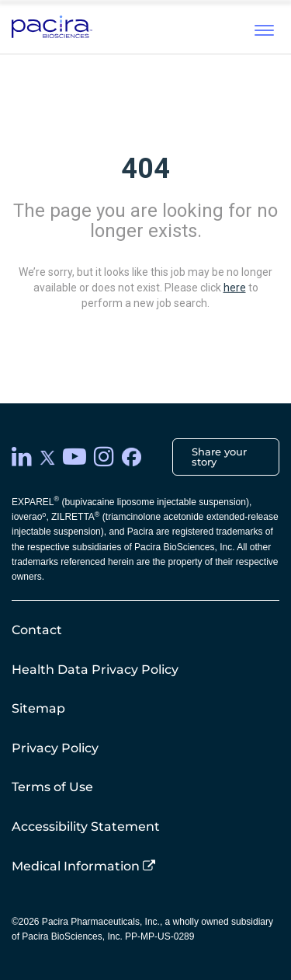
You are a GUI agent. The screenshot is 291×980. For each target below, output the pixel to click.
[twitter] (47, 457)
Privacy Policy (55, 748)
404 (145, 169)
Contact (37, 630)
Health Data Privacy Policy (95, 670)
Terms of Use (52, 787)
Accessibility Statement (86, 827)
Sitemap (38, 708)
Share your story (219, 457)
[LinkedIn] (22, 457)
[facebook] (132, 457)
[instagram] (104, 457)
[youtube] (74, 457)
